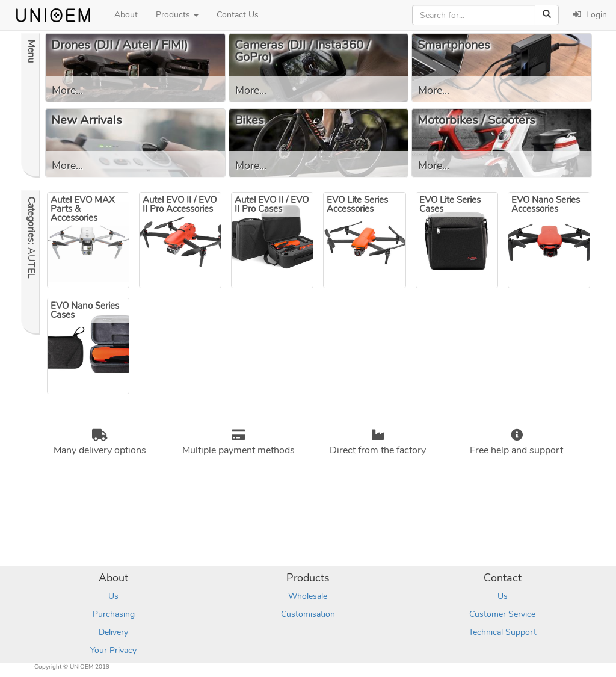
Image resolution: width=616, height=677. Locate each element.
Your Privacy (113, 650)
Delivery (113, 632)
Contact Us (238, 15)
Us (113, 596)
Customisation (308, 614)
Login (590, 15)
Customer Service (502, 614)
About (126, 15)
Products (177, 15)
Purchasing (114, 614)
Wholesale (308, 596)
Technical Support (503, 632)
